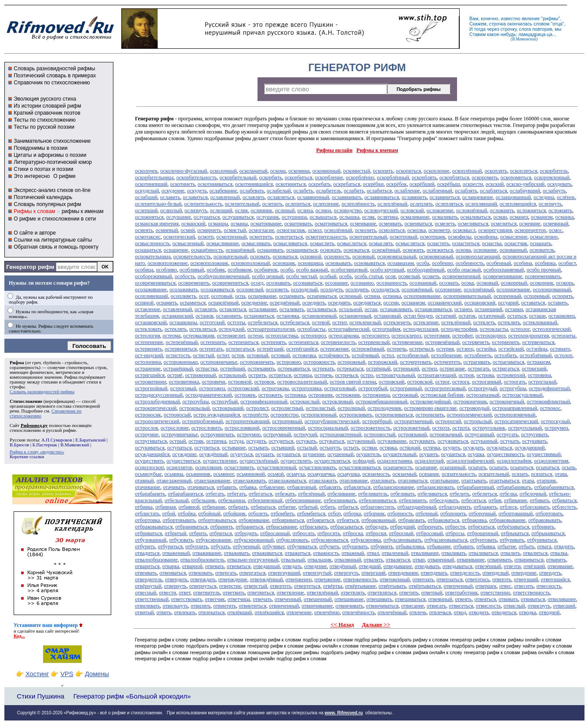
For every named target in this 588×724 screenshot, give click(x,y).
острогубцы (513, 388)
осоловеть (277, 290)
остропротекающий (247, 421)
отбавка (248, 487)
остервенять (149, 349)
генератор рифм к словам (273, 640)
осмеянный (556, 224)
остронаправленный (515, 408)
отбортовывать (179, 520)
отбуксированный (254, 540)
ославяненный (313, 197)
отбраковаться (443, 520)
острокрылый (194, 408)
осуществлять (296, 461)
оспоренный (507, 296)
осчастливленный (276, 467)
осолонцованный (552, 290)
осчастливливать (318, 467)
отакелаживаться (287, 481)
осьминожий (250, 474)
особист (567, 263)
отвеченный (288, 599)
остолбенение (446, 355)
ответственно (495, 593)
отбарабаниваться (554, 487)
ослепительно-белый (158, 204)
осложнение (440, 210)
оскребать (320, 184)
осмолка (417, 230)
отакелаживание (212, 481)
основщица (310, 263)
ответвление (290, 593)
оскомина (299, 171)
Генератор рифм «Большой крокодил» (132, 696)
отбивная (165, 507)
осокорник (542, 283)
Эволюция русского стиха (45, 99)
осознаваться (308, 283)
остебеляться (295, 322)
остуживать (422, 441)
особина (523, 263)
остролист (257, 408)
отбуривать (512, 540)
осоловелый (250, 290)
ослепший (146, 210)
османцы (218, 224)
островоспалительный (302, 382)
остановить (229, 316)
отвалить (510, 553)
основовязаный (436, 257)
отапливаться (412, 481)
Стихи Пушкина (40, 696)
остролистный (287, 408)
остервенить (506, 342)
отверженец (299, 579)
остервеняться (181, 349)
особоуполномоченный (223, 276)
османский (194, 224)
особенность (470, 263)
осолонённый (479, 290)
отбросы (455, 533)
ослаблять (466, 191)
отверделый (496, 573)
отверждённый (267, 579)
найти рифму (506, 646)
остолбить (506, 355)
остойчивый (365, 355)
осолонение (448, 290)
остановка (288, 316)
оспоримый (537, 296)
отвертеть (281, 586)
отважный (353, 553)
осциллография (514, 461)
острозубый (225, 402)
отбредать (376, 527)
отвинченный (284, 606)
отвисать (436, 606)
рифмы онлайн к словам (216, 640)
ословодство (348, 210)
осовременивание (503, 276)
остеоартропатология (271, 329)
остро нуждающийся (217, 415)
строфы (17, 387)
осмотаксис (148, 237)
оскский (495, 184)
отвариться (147, 566)
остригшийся (150, 375)
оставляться (233, 309)
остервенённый (443, 342)
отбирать (238, 507)
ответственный (152, 599)
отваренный (441, 560)
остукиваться (150, 448)
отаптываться (504, 481)
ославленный (225, 197)
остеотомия (437, 336)
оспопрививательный (467, 296)
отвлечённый (392, 612)
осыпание (426, 467)
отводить (479, 612)
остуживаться (453, 441)
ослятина (388, 217)
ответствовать (187, 599)
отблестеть (564, 507)
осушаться (289, 454)
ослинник (261, 210)
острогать (515, 382)
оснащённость (207, 250)
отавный (144, 481)
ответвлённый (322, 593)
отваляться (398, 560)
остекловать (148, 329)
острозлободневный (157, 402)
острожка (295, 395)
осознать (449, 283)
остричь (324, 375)
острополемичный (515, 415)
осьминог (223, 474)
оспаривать (292, 296)
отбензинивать (340, 500)
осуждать (474, 448)
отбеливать (403, 494)
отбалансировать (435, 487)
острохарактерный (341, 434)
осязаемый (405, 474)
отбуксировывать (403, 540)
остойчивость (334, 355)
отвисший (564, 606)
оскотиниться (291, 184)
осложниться (531, 210)
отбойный (209, 514)
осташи (537, 316)
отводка (528, 612)
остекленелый (365, 322)
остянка (388, 448)
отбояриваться (288, 520)
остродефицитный (549, 388)
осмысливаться (290, 243)
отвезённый (488, 566)
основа (463, 250)
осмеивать (390, 224)
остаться (517, 316)
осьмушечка (321, 474)
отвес (505, 586)
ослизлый (171, 210)
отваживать (237, 553)
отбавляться (357, 487)
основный (364, 257)
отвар (419, 560)
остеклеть (484, 322)
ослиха (305, 210)
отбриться (221, 533)
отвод (460, 612)
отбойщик (234, 514)
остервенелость (338, 342)
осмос (556, 230)
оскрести (473, 184)
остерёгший (270, 349)
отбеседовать (444, 500)
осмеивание (363, 224)
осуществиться (183, 461)
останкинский (177, 316)
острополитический (157, 421)
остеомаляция (199, 336)
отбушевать (355, 547)
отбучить (330, 547)
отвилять (201, 606)
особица (144, 270)
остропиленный (319, 415)
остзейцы (537, 349)
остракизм (539, 362)
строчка (497, 24)
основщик (284, 263)
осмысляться (410, 243)
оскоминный (327, 171)
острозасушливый (523, 395)
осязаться (541, 474)
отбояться (348, 520)
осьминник (198, 474)
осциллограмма (394, 461)
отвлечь (418, 612)
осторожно (289, 362)
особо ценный (268, 276)
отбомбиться (311, 514)
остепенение (149, 342)
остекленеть (397, 322)
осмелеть (445, 224)
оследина (544, 197)
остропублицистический (332, 421)
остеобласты (311, 329)
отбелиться (484, 494)
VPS (67, 674)
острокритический (156, 408)
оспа (240, 296)
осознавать (278, 283)
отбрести (455, 527)
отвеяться (485, 599)
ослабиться (379, 191)
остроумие (147, 434)
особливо (166, 270)
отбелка (508, 494)
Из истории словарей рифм (47, 106)
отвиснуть (539, 606)
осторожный (352, 362)
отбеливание (341, 494)
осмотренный (231, 237)
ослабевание (223, 191)
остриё (175, 375)
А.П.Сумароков (57, 440)
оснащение (176, 250)
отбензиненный (265, 500)
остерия (445, 349)
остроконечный (507, 402)
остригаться (506, 369)
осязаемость (376, 474)
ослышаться (323, 217)
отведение (315, 566)
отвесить (524, 586)
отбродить (246, 533)
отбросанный (275, 533)
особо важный (312, 270)
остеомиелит (231, 336)
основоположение (168, 263)
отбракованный (378, 520)
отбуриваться (542, 540)
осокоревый (514, 283)
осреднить (314, 303)
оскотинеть (183, 184)
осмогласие (261, 230)
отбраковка (474, 520)
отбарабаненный (475, 487)
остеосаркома (344, 336)
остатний (446, 316)
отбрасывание (281, 527)
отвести (168, 593)
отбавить (227, 487)
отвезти (512, 566)
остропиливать (356, 415)
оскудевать (559, 184)
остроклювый (338, 402)
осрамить (167, 303)
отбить (328, 507)
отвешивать (379, 599)
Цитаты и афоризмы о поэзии (50, 155)
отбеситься (474, 500)
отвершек (486, 586)
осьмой (276, 474)
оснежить (413, 250)
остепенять (274, 342)
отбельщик (203, 500)
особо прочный (544, 270)
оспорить (563, 296)
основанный (513, 250)
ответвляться (382, 593)
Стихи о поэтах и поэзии (43, 169)
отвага (544, 547)
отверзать (423, 579)
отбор (334, 514)
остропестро (284, 415)
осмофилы (459, 237)
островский (392, 382)
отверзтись (477, 579)
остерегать (211, 349)
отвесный (146, 593)
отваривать (500, 560)
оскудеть (197, 191)
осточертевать (416, 362)
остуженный (361, 441)
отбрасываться (346, 527)
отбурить (145, 547)
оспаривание (262, 296)
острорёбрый (377, 421)
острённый (378, 369)
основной (311, 257)
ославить (170, 197)
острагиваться (508, 362)
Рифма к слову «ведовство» (37, 452)
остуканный (484, 441)
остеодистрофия (459, 329)
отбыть (526, 547)
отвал (373, 553)
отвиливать (147, 606)
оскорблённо (360, 177)
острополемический (469, 415)
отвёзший (534, 566)
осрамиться (193, 303)
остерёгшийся (302, 349)
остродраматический (209, 395)
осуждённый (213, 454)
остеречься (421, 349)
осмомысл (464, 230)
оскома (278, 171)
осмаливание (415, 217)
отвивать (508, 599)
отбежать (285, 494)
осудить (452, 448)
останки (514, 309)
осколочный (223, 171)
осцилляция (208, 467)
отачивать (174, 487)
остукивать (534, 441)
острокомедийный (430, 402)
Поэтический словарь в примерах (55, 76)
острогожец (212, 388)
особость (185, 276)
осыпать (477, 467)
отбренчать (430, 527)
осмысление (514, 237)
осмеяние (530, 224)
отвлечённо (327, 612)
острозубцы (196, 402)
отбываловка (410, 547)
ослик (242, 210)
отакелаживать (249, 481)
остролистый (320, 408)
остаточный (491, 316)
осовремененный (461, 276)
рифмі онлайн (260, 659)
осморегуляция (495, 230)
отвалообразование (156, 560)
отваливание (425, 553)
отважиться (298, 553)
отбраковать (412, 520)
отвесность (548, 586)
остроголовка (306, 388)
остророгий (448, 421)
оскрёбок (397, 184)
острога (461, 382)
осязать (520, 474)
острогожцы (275, 388)
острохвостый (380, 434)
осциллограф (429, 461)
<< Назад (342, 624)
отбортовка (147, 520)
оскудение (173, 191)
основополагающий (478, 257)
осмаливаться (476, 217)
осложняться (149, 217)
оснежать (330, 250)
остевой (321, 322)
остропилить (430, 415)
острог (442, 382)
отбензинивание (303, 500)
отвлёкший (240, 612)
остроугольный (525, 428)
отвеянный (440, 599)
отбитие (287, 507)
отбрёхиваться (513, 527)
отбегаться (261, 494)
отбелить (460, 494)
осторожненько (181, 362)
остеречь (397, 349)
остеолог (520, 329)
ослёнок (566, 197)
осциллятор (180, 467)
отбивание (516, 500)
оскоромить (485, 177)
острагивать (477, 362)
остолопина (148, 362)
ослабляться (494, 191)
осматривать (298, 224)
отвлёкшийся (269, 612)
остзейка (486, 349)
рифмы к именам (82, 211)
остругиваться (151, 441)
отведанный (267, 566)
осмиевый (167, 230)
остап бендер (418, 316)
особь (345, 276)
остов (238, 355)
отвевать (215, 566)
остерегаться (240, 349)
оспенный (350, 296)
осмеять (144, 230)
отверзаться (449, 579)
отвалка (559, 553)
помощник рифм (266, 652)
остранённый (178, 369)
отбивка (144, 507)
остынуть (330, 448)
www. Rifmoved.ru (344, 713)
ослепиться (298, 204)
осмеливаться (473, 224)
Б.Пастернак (45, 445)
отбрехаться (481, 527)
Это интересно (32, 176)
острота (441, 428)
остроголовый (340, 388)
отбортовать (549, 514)
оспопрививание (422, 296)
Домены (97, 674)
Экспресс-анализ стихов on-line (52, 190)
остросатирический (516, 421)
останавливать (396, 309)
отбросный (401, 533)
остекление (426, 322)
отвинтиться (252, 606)
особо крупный (387, 270)
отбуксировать (292, 540)
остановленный (319, 316)
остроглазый (542, 382)
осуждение (184, 454)
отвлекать (185, 612)
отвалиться (535, 553)
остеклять (175, 329)
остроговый (183, 388)
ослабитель (329, 191)
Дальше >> (376, 624)
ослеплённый (392, 204)
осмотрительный (368, 237)
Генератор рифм (30, 267)
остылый (307, 448)
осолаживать (184, 290)
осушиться (453, 454)
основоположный (250, 263)
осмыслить (322, 243)
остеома (172, 336)
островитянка (184, 382)
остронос (550, 408)
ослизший (221, 210)
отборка (352, 514)
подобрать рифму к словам (419, 640)
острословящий (242, 428)
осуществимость (506, 454)
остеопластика (282, 336)
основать (260, 257)
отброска (353, 533)
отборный (427, 514)
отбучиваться (302, 547)
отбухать (220, 547)
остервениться (538, 342)
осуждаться (499, 448)
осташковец (562, 316)
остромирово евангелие (430, 408)
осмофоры (486, 237)
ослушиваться (238, 217)
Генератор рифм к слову (162, 640)
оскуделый (147, 191)
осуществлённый (259, 461)
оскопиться (408, 171)
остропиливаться (394, 415)
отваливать (454, 553)
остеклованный (540, 322)
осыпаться (522, 467)
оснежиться (440, 250)
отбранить (221, 527)
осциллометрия (551, 461)
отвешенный (318, 599)
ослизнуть (196, 210)
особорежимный (153, 276)
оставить (557, 303)
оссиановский (480, 303)
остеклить (509, 322)
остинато (560, 349)
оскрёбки (373, 184)
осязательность (459, 474)
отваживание (207, 553)
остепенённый (182, 342)
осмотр (206, 237)
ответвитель (206, 593)
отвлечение (299, 612)
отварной (192, 566)
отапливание (354, 481)
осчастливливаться (360, 467)
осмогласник (291, 230)
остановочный (355, 316)
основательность (192, 257)
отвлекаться (211, 612)
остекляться (203, 329)
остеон (256, 336)
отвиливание (562, 599)
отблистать (147, 514)
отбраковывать (545, 520)
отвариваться (529, 560)
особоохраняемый (504, 270)
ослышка (349, 217)
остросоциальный (328, 428)
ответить (409, 593)
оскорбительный (238, 177)
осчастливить (239, 467)
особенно (443, 263)
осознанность (392, 283)
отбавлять (330, 487)
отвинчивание (317, 606)
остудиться (281, 441)
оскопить (383, 171)
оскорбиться (299, 177)
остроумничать (217, 434)
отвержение (327, 579)
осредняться (367, 303)
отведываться (457, 566)
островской (420, 382)
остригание (452, 369)
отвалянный (348, 560)
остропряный (287, 421)
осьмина (174, 474)
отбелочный (533, 494)
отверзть (502, 579)
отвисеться (461, 606)
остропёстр (255, 415)
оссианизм (413, 303)
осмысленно (544, 237)
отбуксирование (213, 540)
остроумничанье (180, 434)
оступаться (179, 448)
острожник (321, 395)
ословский (412, 210)
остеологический (551, 329)
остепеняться (303, 342)
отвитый (144, 612)
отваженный (176, 553)
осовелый (409, 276)
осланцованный (513, 197)
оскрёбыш (449, 184)
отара (528, 481)
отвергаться (252, 573)
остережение (335, 349)
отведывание (397, 566)
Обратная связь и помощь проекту (56, 247)
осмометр (439, 230)
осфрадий (364, 461)
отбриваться (149, 533)
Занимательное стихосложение (52, 141)
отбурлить (197, 547)
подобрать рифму (471, 646)
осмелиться (504, 224)
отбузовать (181, 540)
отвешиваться (410, 599)
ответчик (215, 599)
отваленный (395, 553)
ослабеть (303, 191)
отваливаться (483, 553)
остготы (236, 322)
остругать (508, 434)
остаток (467, 316)
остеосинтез (375, 336)
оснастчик (516, 243)
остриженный (200, 375)
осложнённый (472, 210)
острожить (270, 395)
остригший (534, 369)
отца (557, 24)
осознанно (362, 283)
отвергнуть (346, 573)
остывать (258, 448)
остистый (203, 355)
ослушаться (207, 217)
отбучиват (273, 547)
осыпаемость (398, 467)
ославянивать (347, 197)
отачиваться (201, 487)
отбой (169, 514)
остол (388, 355)
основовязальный (397, 257)
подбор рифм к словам (328, 640)
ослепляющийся (518, 204)
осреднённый (285, 303)
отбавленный (302, 487)
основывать (339, 263)
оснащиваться (302, 250)
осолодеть (332, 290)
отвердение (524, 573)
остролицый (351, 408)
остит (223, 355)
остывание (234, 448)
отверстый (256, 586)
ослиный (285, 210)
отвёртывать (392, 586)
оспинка (392, 296)
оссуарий (508, 303)
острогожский (243, 388)
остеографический (348, 329)
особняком (240, 270)
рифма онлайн (434, 646)
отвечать (262, 599)
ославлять (254, 197)
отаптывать (474, 481)
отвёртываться (425, 586)
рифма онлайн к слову (438, 652)
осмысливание (222, 243)
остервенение (408, 342)
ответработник (462, 593)
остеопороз (313, 336)
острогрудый (483, 388)
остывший (283, 448)
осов (390, 276)
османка (565, 217)
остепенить (213, 342)
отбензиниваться (378, 500)
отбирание (214, 507)
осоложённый (417, 290)
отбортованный (515, 514)
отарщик (546, 481)
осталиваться (321, 309)
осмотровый (404, 237)
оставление (147, 309)
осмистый (235, 230)
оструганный (479, 434)
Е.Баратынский (90, 440)
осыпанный (452, 467)
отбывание (439, 547)
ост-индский (149, 355)
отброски (376, 533)
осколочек (146, 171)
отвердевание (403, 573)
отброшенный (483, 533)
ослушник (268, 217)
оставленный (177, 309)
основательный (231, 257)
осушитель (368, 454)
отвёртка (333, 586)
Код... (19, 636)
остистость (178, 355)
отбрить (198, 533)
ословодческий (381, 210)
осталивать (292, 309)
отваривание (470, 560)
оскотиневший (151, 184)
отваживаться (267, 553)
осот (203, 296)
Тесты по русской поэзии (44, 127)
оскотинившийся (254, 184)
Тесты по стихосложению (45, 120)
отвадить (564, 547)
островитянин (151, 382)
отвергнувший (284, 573)
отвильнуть (175, 606)
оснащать (541, 243)
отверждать (203, 579)
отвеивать (146, 573)
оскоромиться (516, 177)
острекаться (350, 369)
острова (485, 375)
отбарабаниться (185, 494)
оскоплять (496, 171)
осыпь (569, 467)
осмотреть (261, 237)
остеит (339, 322)
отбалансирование (394, 487)
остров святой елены (353, 382)
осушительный (400, 454)
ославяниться (444, 197)
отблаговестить (377, 507)
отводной (549, 612)
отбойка (187, 514)
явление (531, 18)
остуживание (392, 441)
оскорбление (329, 177)
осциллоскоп (149, 467)
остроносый (177, 415)
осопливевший (151, 296)
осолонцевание (514, 290)
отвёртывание (360, 586)
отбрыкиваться (548, 533)
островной (240, 382)
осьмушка (349, 474)
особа (423, 263)
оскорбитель (554, 171)
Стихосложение (26, 401)
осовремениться (230, 283)
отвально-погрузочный (253, 560)
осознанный (423, 283)
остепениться (243, 342)
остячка (431, 448)
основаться (285, 257)
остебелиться (263, 322)
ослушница (294, 217)
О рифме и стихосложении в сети (55, 219)
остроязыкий (413, 434)
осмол (315, 230)
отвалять (374, 560)
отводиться (504, 612)
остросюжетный (412, 428)
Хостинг (37, 674)
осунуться (241, 454)
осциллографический (470, 461)
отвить (164, 612)
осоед (257, 283)
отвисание (413, 606)
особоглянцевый (349, 270)
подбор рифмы (371, 640)
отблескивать (535, 507)
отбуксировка (366, 540)
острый (178, 441)
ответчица (239, 599)
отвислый (514, 606)
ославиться (195, 197)
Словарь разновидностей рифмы (54, 69)
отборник (374, 514)
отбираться (263, 507)
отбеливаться (432, 494)
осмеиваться (418, 224)
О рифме (64, 176)
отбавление (272, 487)
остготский (212, 322)
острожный (405, 395)
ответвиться (261, 593)
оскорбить (271, 177)
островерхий (511, 375)
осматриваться (331, 224)
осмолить (365, 230)
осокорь (565, 283)
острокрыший (228, 408)
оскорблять (424, 177)
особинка (545, 263)
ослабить (354, 191)
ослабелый (279, 191)
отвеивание (560, 566)
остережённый (368, 349)
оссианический (445, 303)
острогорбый (373, 388)
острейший (233, 369)
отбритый (176, 533)
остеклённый (456, 322)
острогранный (406, 388)
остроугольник (489, 428)
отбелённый (311, 494)
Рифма (17, 363)
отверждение (233, 579)
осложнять (560, 210)
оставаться (533, 303)
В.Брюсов (19, 445)
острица (303, 375)
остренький (406, 369)
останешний (488, 309)
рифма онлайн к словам (548, 652)
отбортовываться (217, 520)
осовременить (194, 283)
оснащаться (148, 250)
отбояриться (320, 520)
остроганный (487, 382)
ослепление (326, 204)
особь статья (369, 276)
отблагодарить (455, 507)
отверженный (395, 579)
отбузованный (151, 540)
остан (371, 309)
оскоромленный (552, 177)
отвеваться (239, 566)
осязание (429, 474)
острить (257, 375)
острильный (232, 375)
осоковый (487, 283)
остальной (350, 309)
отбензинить (413, 500)
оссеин (391, 303)
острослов (146, 428)
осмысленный (188, 243)
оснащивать (270, 250)
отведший (370, 566)
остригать (479, 369)
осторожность (319, 362)
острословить (206, 428)
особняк (216, 270)
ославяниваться (382, 197)
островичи (214, 382)
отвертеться (307, 586)
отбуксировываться (446, 540)
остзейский (511, 349)
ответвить (234, 593)
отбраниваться (191, 527)
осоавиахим (400, 263)
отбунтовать (483, 540)
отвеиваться (173, 573)
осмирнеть (209, 230)
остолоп (564, 355)
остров (466, 375)
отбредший (402, 527)
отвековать (200, 573)
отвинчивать (349, 606)
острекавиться (294, 369)
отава (561, 474)
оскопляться (523, 171)
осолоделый (304, 290)
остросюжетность (371, 428)
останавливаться (433, 309)
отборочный (482, 514)
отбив (495, 500)
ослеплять (421, 204)
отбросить (329, 533)
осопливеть (183, 296)
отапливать (383, 481)
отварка (171, 566)
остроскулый (555, 421)
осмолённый (338, 230)
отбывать (464, 547)
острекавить (261, 369)
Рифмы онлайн (335, 150)
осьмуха (296, 474)
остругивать (534, 434)
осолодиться (385, 290)
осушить (429, 454)
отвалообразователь (202, 560)
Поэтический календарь (43, 197)
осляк (368, 217)
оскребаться (347, 184)
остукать (510, 441)
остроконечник (470, 402)
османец (519, 217)
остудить (256, 441)
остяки (369, 448)
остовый (281, 355)
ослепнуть (550, 204)
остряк (196, 441)
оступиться (207, 448)
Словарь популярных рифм (47, 204)
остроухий (305, 434)
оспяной (144, 303)
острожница (376, 395)
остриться (280, 375)
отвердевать (434, 573)
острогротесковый (445, 388)
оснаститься (466, 243)
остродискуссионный (159, 395)
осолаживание (151, 290)
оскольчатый (254, 171)
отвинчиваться (382, 606)
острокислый (305, 402)
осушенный (340, 454)
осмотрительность (326, 237)
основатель (542, 250)
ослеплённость (358, 204)
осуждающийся (152, 454)
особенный (499, 263)
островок (264, 382)
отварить (556, 560)
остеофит (463, 336)
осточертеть (447, 362)
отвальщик (320, 560)
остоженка (304, 355)
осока (468, 283)
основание (485, 250)
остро (367, 375)
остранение (148, 369)
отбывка (486, 547)
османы (239, 224)
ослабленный (437, 191)
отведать (292, 566)
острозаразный (483, 395)
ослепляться (449, 204)
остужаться (332, 441)
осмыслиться (352, 243)
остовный (257, 355)
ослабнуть (554, 191)
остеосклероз (407, 336)
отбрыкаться (515, 533)
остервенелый (374, 342)
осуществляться (332, 461)
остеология (147, 336)
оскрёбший (422, 184)
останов (204, 316)
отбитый (308, 507)
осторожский (383, 362)
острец (430, 369)
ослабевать (252, 191)
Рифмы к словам (34, 211)
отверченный (458, 586)
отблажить (486, 507)
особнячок (266, 270)
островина (539, 375)
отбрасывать (314, 527)
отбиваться (564, 500)
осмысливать (256, 243)
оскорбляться (454, 177)
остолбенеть (478, 355)
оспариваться (322, 296)
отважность (326, 553)
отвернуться (203, 586)
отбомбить (283, 514)
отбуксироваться (330, 540)
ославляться (281, 197)
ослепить (272, 204)
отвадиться (147, 553)
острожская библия (442, 395)
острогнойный (151, 388)
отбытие (507, 547)
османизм (542, 217)
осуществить (149, 461)
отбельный (176, 500)
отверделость (465, 573)
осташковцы (183, 322)
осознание (336, 283)
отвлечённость (359, 612)
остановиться (259, 316)
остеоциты (563, 336)
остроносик (148, 415)
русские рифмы (302, 652)
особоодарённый (426, 270)
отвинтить (225, 606)
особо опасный (464, 270)
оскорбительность (196, 177)
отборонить (453, 514)
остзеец (465, 349)
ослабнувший (525, 191)
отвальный (293, 560)
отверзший (526, 579)
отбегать (215, 494)
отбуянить (382, 547)
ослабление (407, 191)
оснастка (492, 243)
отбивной (189, 507)
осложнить (502, 210)
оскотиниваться (215, 184)
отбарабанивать (514, 487)
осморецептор (530, 230)
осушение (314, 454)
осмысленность (152, 243)
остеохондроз (491, 336)
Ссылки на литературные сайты (53, 240)
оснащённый (240, 250)
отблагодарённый (417, 507)
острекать (323, 369)
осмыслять (381, 243)
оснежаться (356, 250)
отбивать (539, 500)
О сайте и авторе (35, 233)
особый (328, 276)
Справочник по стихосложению (52, 83)
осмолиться (392, 230)
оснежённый (386, 250)
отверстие (230, 586)
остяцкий (410, 448)
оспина (372, 296)
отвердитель (149, 579)
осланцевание (478, 197)
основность (337, 257)
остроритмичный (414, 421)
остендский (232, 329)
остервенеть (476, 342)
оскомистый (357, 171)
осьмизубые (148, 474)
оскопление (437, 171)
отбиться (348, 507)
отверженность (360, 579)
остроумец (556, 428)
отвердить (176, 579)
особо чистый (301, 276)
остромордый (474, 408)
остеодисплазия (421, 329)
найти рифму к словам (547, 646)
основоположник (209, 263)
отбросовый (430, 533)
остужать (306, 441)
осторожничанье (219, 362)
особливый (192, 270)
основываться (370, 263)
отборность (400, 514)
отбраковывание (507, 520)
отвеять (463, 599)
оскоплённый (467, 171)
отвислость (488, 606)
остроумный (277, 434)
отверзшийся (555, 579)
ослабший (146, 197)
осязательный (494, 474)
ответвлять (353, 593)
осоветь (431, 276)
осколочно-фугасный (184, 171)
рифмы (551, 18)
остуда (236, 441)
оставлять (206, 309)
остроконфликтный (548, 402)
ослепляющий (481, 204)
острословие (174, 428)
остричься (347, 375)
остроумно (249, 434)
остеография (386, 329)
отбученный (246, 547)
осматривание (266, 224)
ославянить (414, 197)
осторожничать (257, 362)
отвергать (226, 573)
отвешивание (349, 599)
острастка (207, 369)
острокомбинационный (381, 402)
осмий (188, 230)
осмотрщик (432, 237)
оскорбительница (154, 177)
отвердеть (550, 573)
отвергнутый (317, 573)
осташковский (151, 322)
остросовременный (284, 428)
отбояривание (254, 520)
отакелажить (323, 481)
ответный (432, 593)
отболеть (258, 514)
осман (500, 217)
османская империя (157, 224)
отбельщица (231, 500)
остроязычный (446, 434)
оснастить (438, 243)
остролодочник (384, 408)
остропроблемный (202, 421)
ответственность (531, 593)
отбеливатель (373, 494)
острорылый (478, 421)
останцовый (387, 316)
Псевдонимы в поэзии (41, 148)
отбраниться (249, 527)
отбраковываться (154, 527)
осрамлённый (223, 303)
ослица (323, 210)
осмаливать (445, 217)
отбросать (303, 533)
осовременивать (543, 276)
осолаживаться (217, 290)
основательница (153, 257)
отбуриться (170, 547)
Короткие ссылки (27, 457)
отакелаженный (174, 481)
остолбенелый (413, 355)
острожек (245, 395)
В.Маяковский (74, 445)
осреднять (339, 303)
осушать (265, 454)
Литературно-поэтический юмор (53, 162)
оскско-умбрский (525, 184)
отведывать (427, 566)
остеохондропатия (528, 336)
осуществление (220, 461)
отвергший (373, 573)
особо (287, 270)
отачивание (148, 487)
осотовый (222, 296)
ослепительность (203, 204)
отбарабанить (150, 494)
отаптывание (445, 481)
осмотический (179, 237)
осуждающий (530, 448)
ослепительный (242, 204)
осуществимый (544, 454)
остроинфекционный (264, 402)
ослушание (178, 217)
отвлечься (440, 612)
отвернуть (175, 586)
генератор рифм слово (160, 646)
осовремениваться (155, 283)
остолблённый (536, 355)
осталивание (263, 309)
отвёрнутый (148, 586)
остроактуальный (395, 375)
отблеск (508, 507)
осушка (476, 454)
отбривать (543, 527)
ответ (185, 593)
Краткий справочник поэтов (47, 113)
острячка (216, 441)
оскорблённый (393, 177)
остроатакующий (437, 375)
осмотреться (289, 237)
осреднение (254, 303)
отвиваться (533, 599)
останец (463, 309)
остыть (351, 448)
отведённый (343, 566)
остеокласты (494, 329)
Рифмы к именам (377, 150)
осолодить (357, 290)
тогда (480, 29)
